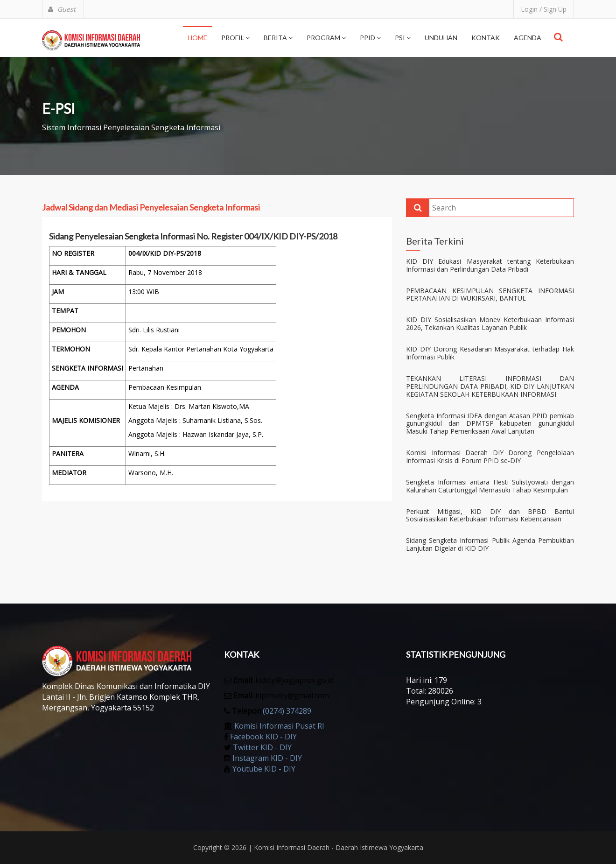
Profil (235, 38)
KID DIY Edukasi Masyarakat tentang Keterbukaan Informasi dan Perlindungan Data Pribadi (490, 266)
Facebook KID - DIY (263, 737)
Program (326, 38)
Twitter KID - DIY (262, 747)
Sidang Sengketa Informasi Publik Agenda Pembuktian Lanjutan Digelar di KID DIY (490, 545)
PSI (403, 38)
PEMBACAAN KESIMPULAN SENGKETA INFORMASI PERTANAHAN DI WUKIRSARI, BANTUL (490, 295)
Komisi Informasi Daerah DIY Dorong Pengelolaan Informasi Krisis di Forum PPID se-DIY (490, 457)
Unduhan (441, 38)
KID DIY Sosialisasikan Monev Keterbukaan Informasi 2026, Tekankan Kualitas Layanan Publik (490, 324)
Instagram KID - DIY (267, 758)
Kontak (486, 38)
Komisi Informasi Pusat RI (279, 726)
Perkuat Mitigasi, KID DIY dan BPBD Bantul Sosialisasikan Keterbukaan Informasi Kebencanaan (490, 516)
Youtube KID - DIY (264, 769)
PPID (370, 38)
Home (197, 38)
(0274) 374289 (287, 711)
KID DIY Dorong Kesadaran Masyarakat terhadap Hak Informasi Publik (490, 353)
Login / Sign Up (544, 9)
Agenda (528, 38)
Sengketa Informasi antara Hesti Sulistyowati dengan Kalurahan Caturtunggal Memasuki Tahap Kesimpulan (490, 486)
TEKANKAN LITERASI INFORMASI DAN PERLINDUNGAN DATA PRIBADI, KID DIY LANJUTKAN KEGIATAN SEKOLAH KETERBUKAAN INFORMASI (490, 386)
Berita (278, 38)
